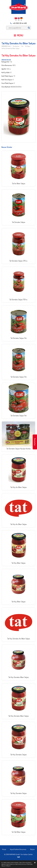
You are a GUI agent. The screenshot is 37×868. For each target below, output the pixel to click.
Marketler (35, 442)
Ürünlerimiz (16, 46)
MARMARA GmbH (6, 46)
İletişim (32, 849)
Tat (22, 46)
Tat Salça (27, 46)
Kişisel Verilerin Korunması (18, 849)
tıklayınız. (8, 866)
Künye (4, 849)
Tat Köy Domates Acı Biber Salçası (10, 48)
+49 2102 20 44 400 (18, 23)
